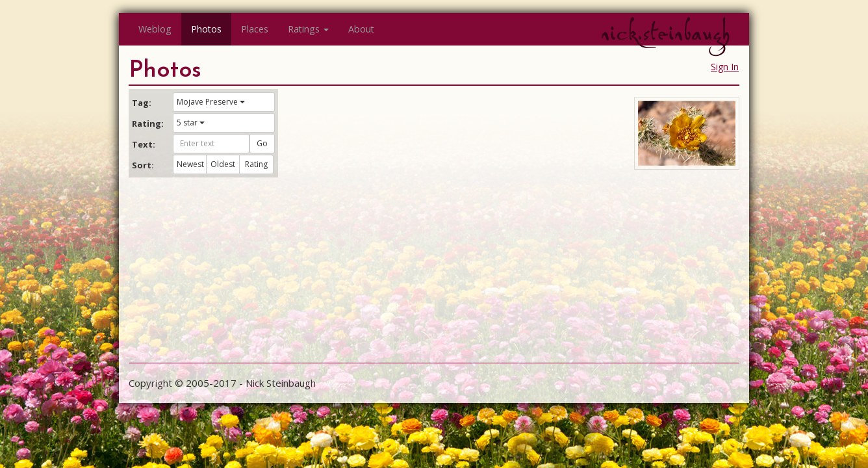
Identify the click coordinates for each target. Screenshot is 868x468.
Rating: (147, 123)
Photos (206, 29)
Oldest (223, 164)
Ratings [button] (308, 29)
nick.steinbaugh (665, 33)
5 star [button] (191, 123)
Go (262, 143)
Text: (144, 144)
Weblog (155, 29)
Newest (190, 164)
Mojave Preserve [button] (211, 102)
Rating (256, 164)
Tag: (142, 103)
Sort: (143, 165)
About (361, 29)
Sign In (725, 67)
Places (255, 29)
